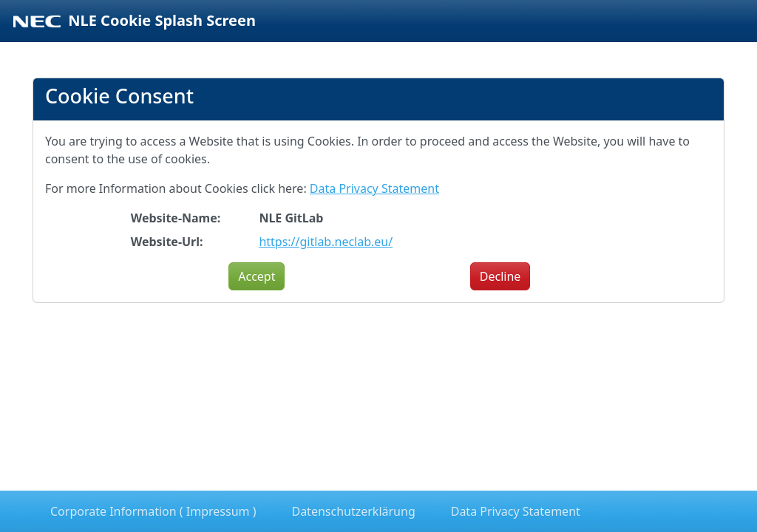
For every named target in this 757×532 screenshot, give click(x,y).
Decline (500, 276)
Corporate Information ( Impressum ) (153, 511)
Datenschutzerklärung (353, 511)
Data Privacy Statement (374, 188)
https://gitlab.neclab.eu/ (326, 242)
